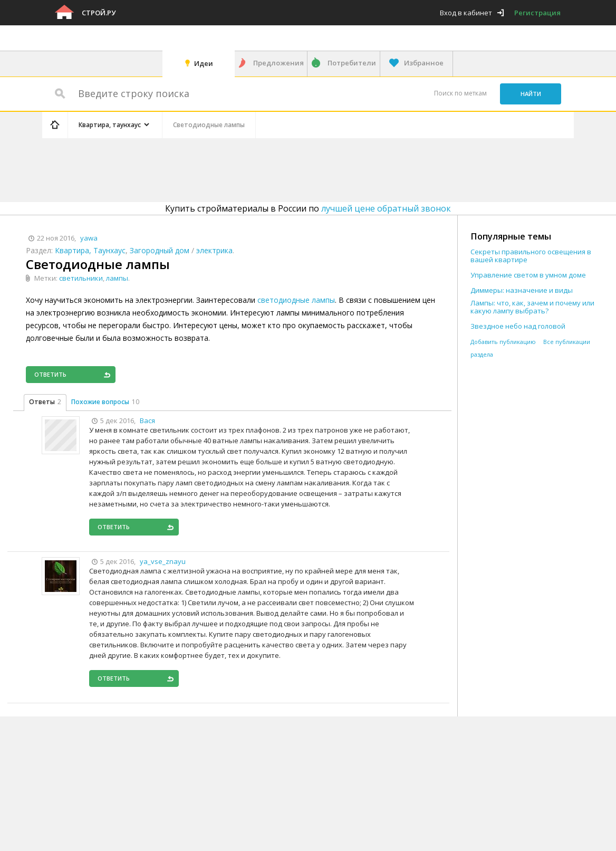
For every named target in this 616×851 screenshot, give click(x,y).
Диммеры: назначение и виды (522, 290)
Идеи (204, 63)
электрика (214, 250)
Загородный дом (160, 250)
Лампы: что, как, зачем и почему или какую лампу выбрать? (532, 307)
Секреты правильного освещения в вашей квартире (531, 256)
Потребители (352, 63)
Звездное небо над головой (518, 326)
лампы (117, 278)
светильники (81, 278)
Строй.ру (99, 13)
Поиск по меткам (460, 93)
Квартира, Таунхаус (90, 250)
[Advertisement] (242, 168)
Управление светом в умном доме (528, 275)
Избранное (424, 63)
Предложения (278, 63)
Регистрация (537, 13)
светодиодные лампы (296, 300)
